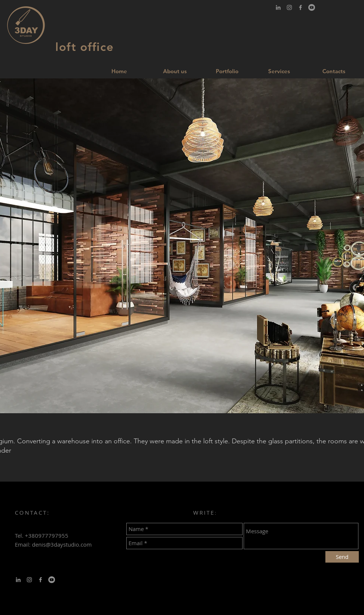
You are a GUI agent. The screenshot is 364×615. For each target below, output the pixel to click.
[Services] (279, 71)
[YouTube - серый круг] (312, 7)
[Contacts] (334, 71)
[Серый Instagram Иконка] (289, 7)
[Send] (342, 557)
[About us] (175, 71)
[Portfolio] (227, 71)
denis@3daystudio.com (62, 544)
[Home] (119, 71)
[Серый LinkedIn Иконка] (278, 7)
